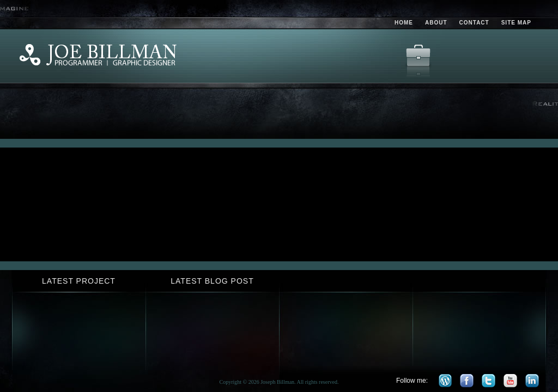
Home (404, 23)
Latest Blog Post (212, 281)
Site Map (516, 23)
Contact (474, 23)
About (436, 23)
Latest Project (79, 281)
